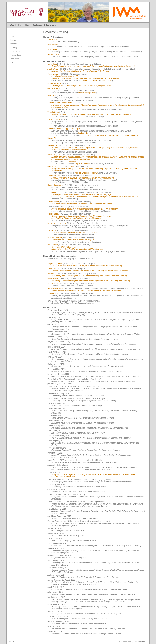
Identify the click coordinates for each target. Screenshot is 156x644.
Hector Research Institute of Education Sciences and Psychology (111, 135)
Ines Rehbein (53, 284)
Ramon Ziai (52, 138)
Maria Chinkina (54, 119)
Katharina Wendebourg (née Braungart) (64, 129)
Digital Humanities (82, 164)
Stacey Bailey (53, 214)
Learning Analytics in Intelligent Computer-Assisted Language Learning (81, 86)
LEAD (71, 166)
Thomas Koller (53, 294)
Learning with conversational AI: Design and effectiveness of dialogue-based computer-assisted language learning (85, 77)
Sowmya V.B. (53, 166)
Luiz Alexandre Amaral (57, 223)
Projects (13, 63)
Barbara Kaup (84, 133)
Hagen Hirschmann (55, 185)
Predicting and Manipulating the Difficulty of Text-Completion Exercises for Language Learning (91, 281)
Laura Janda (71, 161)
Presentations (15, 55)
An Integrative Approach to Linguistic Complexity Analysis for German (80, 71)
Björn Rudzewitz (54, 83)
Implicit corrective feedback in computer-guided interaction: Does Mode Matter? (85, 209)
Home (12, 36)
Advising (13, 48)
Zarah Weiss (53, 69)
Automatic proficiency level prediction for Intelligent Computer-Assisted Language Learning (89, 276)
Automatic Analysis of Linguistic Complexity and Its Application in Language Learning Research (91, 114)
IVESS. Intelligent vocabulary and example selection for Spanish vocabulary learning (87, 266)
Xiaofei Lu (52, 230)
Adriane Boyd (53, 202)
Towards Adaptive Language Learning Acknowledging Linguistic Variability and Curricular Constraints (94, 66)
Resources (14, 59)
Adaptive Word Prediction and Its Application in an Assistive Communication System (86, 291)
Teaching (13, 44)
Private (11, 642)
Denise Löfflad (53, 55)
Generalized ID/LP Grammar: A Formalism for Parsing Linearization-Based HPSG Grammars (78, 248)
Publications (15, 51)
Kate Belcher (53, 40)
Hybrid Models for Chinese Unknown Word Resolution (74, 233)
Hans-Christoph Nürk (87, 93)
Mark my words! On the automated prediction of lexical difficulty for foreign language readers (90, 271)
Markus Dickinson (55, 238)
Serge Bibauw (53, 74)
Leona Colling (53, 45)
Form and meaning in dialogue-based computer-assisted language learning (83, 178)
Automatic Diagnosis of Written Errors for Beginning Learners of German (82, 204)
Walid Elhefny (53, 50)
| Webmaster (139, 642)
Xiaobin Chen (53, 112)
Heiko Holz (52, 96)
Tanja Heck (52, 64)
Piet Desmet (107, 81)
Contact (13, 40)
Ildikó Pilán (52, 274)
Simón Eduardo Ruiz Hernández (61, 103)
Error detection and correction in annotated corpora (73, 240)
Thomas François (90, 81)
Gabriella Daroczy (55, 88)
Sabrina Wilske (54, 176)
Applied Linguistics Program (87, 173)
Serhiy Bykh (52, 145)
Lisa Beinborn (53, 279)
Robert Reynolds (54, 155)
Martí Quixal (52, 192)
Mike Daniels (53, 245)
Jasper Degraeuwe (55, 264)
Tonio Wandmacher (55, 289)
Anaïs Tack (52, 269)
